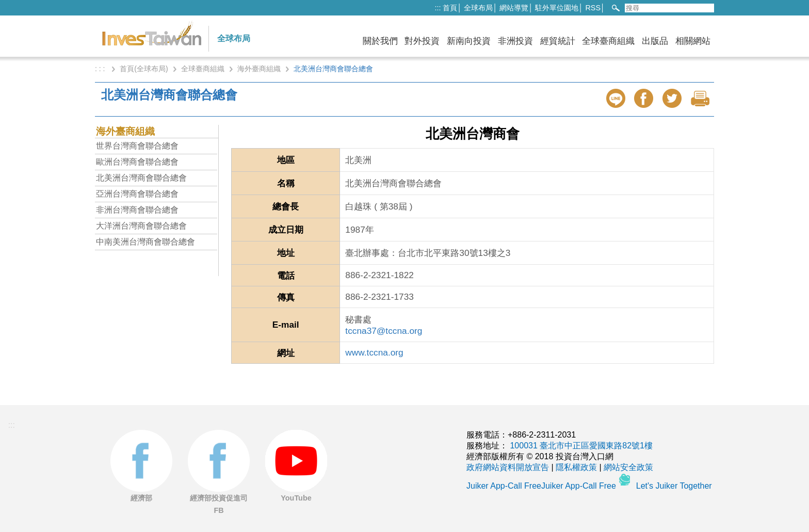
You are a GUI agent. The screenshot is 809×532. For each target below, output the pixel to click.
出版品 (655, 41)
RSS (593, 8)
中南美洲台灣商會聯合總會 (145, 242)
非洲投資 (515, 41)
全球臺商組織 (608, 41)
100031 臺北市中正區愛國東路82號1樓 (581, 446)
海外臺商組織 (259, 69)
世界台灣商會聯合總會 (137, 146)
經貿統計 (558, 41)
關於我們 (380, 41)
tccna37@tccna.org (384, 331)
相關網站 (693, 41)
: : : (101, 69)
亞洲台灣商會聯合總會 (137, 194)
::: (438, 8)
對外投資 (422, 41)
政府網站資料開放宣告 (508, 467)
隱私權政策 (576, 467)
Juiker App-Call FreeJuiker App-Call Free (542, 486)
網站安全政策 (628, 467)
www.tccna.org (374, 352)
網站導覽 (514, 8)
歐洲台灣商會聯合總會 (137, 162)
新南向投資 (469, 41)
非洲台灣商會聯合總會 (137, 210)
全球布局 (478, 8)
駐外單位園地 (557, 8)
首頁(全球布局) (144, 69)
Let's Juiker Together (674, 486)
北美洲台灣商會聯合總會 (141, 178)
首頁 (450, 8)
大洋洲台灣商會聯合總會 (141, 226)
